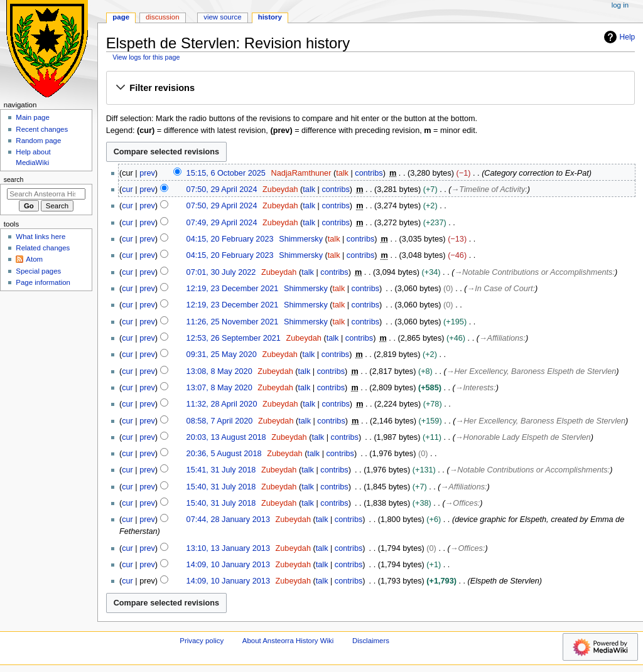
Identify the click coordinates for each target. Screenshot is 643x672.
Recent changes (42, 129)
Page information (43, 282)
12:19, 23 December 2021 (233, 289)
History (270, 17)
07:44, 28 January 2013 (228, 520)
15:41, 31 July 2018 (221, 470)
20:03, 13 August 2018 (226, 437)
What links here (41, 237)
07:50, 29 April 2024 (222, 189)
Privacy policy (202, 641)
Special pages (38, 271)
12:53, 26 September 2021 (234, 338)
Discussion (162, 17)
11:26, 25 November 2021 (233, 322)
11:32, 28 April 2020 (222, 404)
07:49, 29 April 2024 (222, 223)
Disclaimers (371, 641)
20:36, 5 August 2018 (224, 454)
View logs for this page (146, 57)
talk (342, 173)
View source (222, 17)
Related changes (43, 248)
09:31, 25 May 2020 (222, 355)
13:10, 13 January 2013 (228, 548)
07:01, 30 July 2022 (221, 272)
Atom (34, 259)
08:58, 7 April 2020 (220, 421)
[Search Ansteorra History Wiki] (46, 194)
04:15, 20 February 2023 (230, 239)
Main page (33, 117)
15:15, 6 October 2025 (226, 173)
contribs (369, 173)
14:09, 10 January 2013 (228, 565)
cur (127, 189)
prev (147, 173)
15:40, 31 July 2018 (221, 487)
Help (618, 37)
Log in (620, 5)
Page (121, 17)
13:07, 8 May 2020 (219, 388)
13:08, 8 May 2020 (219, 371)
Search (14, 179)
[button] (370, 88)
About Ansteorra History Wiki (288, 641)
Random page (38, 141)
